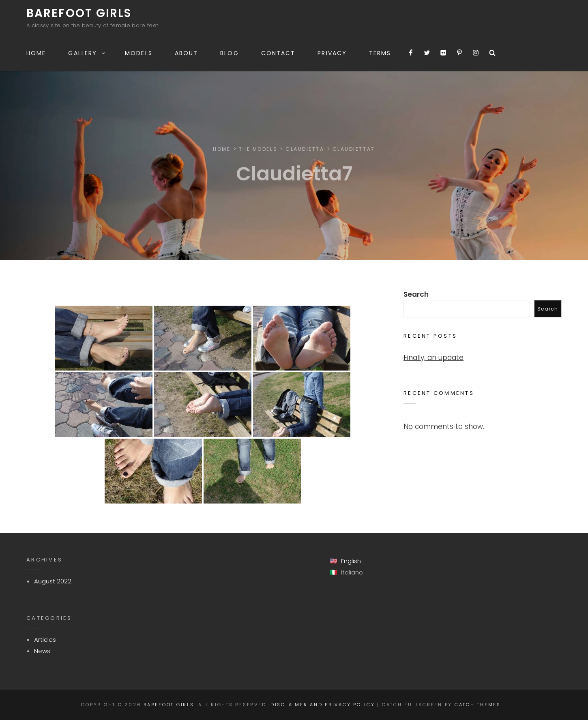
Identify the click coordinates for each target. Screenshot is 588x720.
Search (416, 294)
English (351, 561)
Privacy (332, 53)
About (187, 53)
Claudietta (305, 149)
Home (36, 53)
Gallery (87, 53)
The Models (258, 149)
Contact (278, 53)
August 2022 (53, 581)
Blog (229, 53)
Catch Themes (478, 705)
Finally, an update (433, 358)
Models (139, 53)
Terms (380, 53)
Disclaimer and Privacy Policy (323, 705)
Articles (45, 640)
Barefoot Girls (79, 13)
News (42, 651)
